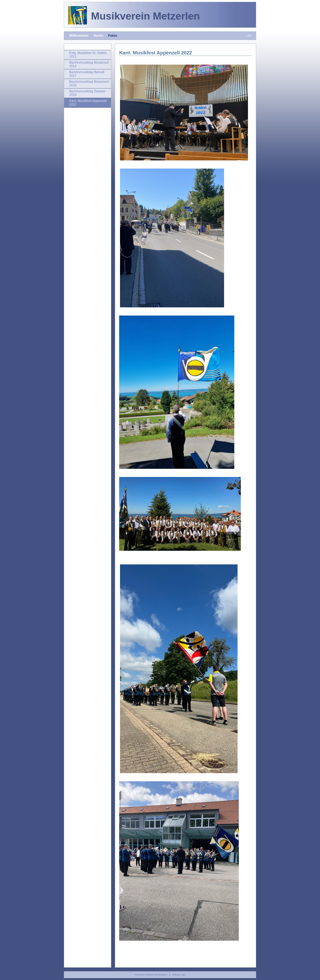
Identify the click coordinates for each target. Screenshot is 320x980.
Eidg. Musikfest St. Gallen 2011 (88, 55)
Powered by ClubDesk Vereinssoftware (151, 975)
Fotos (113, 36)
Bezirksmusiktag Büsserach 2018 (89, 83)
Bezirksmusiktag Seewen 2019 (87, 93)
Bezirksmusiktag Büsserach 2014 (89, 64)
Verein (98, 36)
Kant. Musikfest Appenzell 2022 (88, 103)
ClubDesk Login (179, 975)
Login (249, 36)
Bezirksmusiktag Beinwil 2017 (87, 74)
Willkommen (79, 36)
